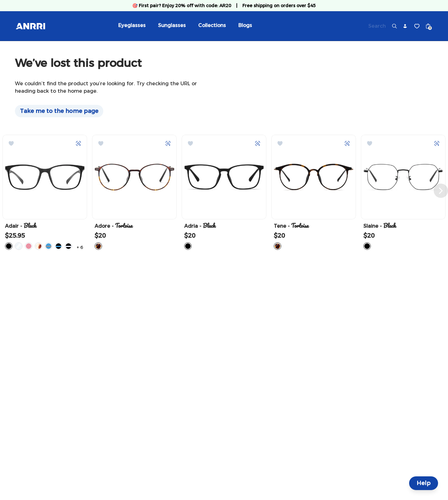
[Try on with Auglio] (78, 143)
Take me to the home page (59, 111)
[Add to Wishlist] (11, 143)
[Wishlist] (417, 26)
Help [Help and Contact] (424, 483)
